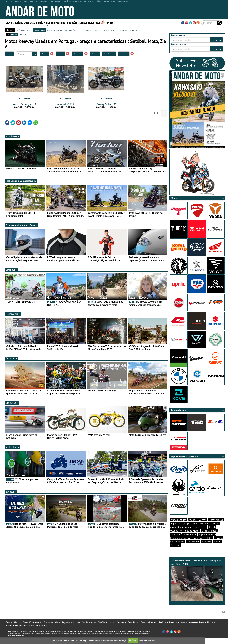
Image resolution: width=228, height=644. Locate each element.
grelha (14, 34)
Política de (146, 640)
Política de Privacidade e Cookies (173, 628)
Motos (47, 23)
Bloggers (206, 547)
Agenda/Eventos (197, 525)
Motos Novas (216, 525)
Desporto (11, 358)
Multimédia (13, 314)
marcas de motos (54, 30)
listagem (22, 34)
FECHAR (133, 640)
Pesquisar (216, 40)
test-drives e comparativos (115, 30)
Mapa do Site (42, 631)
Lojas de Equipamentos (184, 540)
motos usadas (39, 30)
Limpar (9, 54)
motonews (98, 30)
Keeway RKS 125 (65, 104)
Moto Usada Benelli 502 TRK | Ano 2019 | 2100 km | (197, 585)
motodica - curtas (136, 30)
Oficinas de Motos (190, 536)
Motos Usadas (179, 525)
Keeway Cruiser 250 (106, 104)
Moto (60, 54)
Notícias (19, 23)
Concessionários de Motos (192, 533)
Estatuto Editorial (149, 628)
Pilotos (217, 547)
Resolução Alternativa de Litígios (20, 631)
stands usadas (85, 30)
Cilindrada (109, 54)
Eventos (10, 23)
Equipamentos (58, 23)
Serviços (83, 23)
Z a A (44, 54)
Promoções (72, 23)
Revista (110, 23)
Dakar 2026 (29, 23)
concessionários (71, 30)
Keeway (78, 54)
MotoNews (12, 136)
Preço (95, 54)
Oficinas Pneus (210, 536)
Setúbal (124, 54)
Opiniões (11, 270)
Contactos (122, 628)
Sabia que (12, 403)
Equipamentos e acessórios (21, 225)
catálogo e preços (24, 30)
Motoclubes (94, 23)
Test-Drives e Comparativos (21, 181)
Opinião (39, 23)
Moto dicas (12, 447)
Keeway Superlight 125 (24, 104)
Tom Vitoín (48, 628)
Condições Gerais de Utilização (203, 628)
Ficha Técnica (133, 628)
